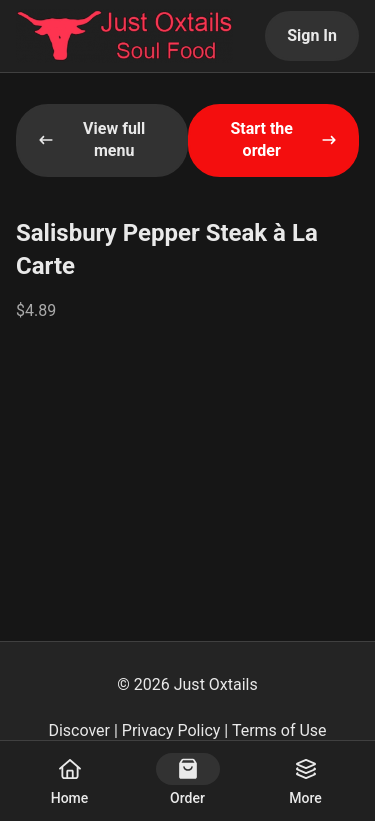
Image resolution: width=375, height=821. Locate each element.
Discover (79, 730)
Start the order (283, 139)
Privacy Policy (171, 730)
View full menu (91, 139)
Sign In (312, 35)
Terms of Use (279, 730)
